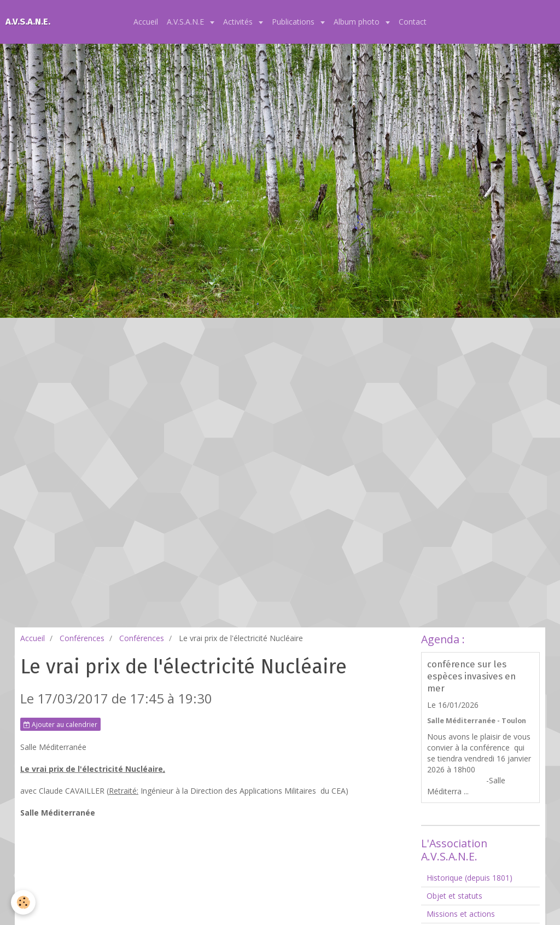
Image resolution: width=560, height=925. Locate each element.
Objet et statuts (454, 896)
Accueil (146, 22)
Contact (413, 22)
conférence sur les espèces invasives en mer (471, 676)
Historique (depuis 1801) (469, 878)
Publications (294, 22)
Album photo (358, 22)
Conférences (82, 638)
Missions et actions (461, 914)
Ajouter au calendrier (60, 724)
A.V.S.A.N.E (186, 22)
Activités (239, 22)
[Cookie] (23, 902)
